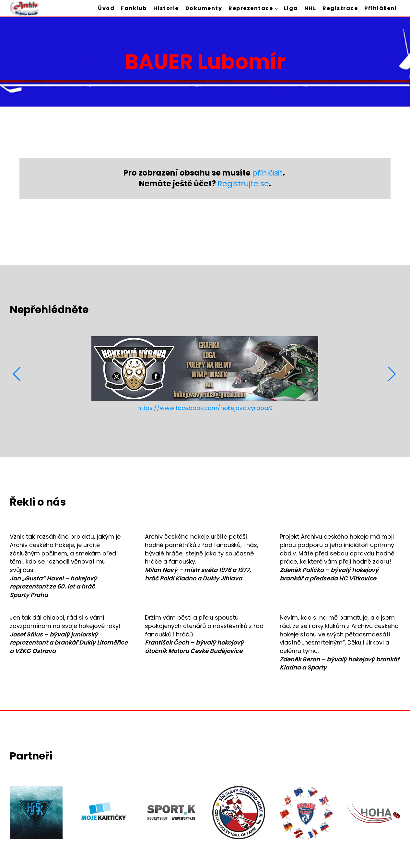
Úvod (106, 8)
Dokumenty (204, 8)
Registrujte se (243, 183)
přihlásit (267, 173)
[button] (17, 374)
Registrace (340, 8)
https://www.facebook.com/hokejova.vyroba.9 (205, 408)
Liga (291, 8)
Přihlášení (381, 8)
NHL (310, 8)
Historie (166, 8)
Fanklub (134, 8)
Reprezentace (251, 8)
